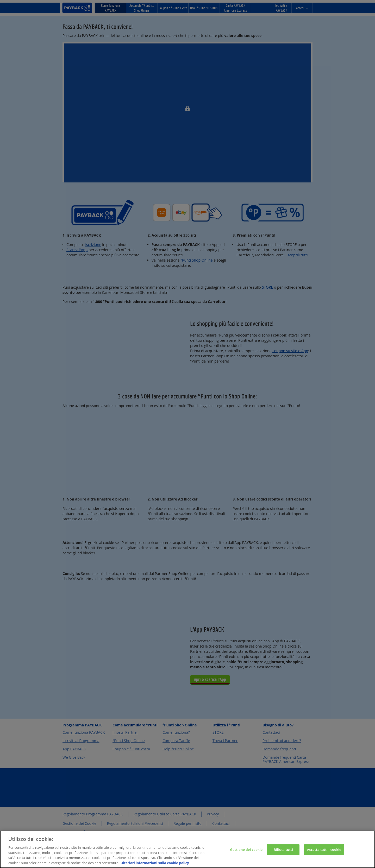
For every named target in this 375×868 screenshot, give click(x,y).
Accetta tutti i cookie (324, 853)
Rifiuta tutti (283, 853)
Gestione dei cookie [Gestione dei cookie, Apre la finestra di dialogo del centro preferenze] (246, 853)
